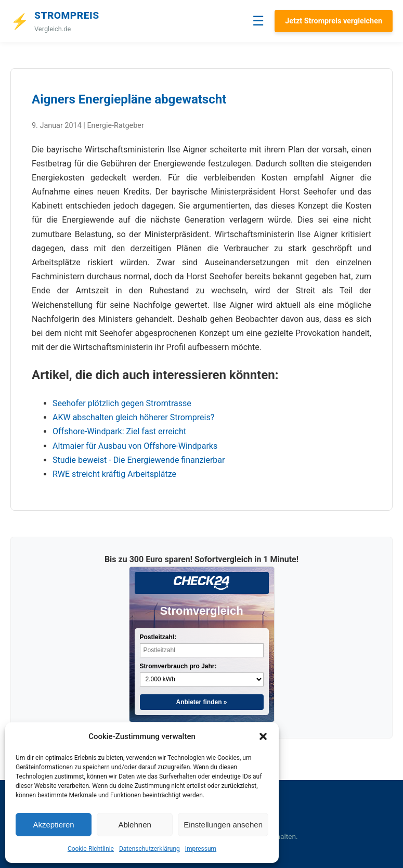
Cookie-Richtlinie (91, 849)
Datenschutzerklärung (149, 849)
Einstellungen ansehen (223, 825)
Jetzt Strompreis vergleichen (334, 21)
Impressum (201, 849)
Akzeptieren (53, 825)
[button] (263, 736)
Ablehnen (134, 825)
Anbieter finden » (201, 702)
